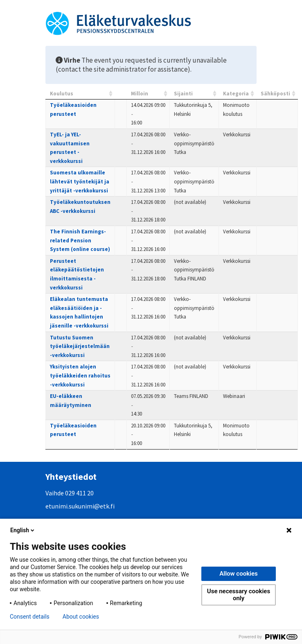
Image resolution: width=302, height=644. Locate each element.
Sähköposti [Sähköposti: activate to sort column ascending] (275, 94)
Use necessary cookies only (239, 595)
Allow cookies (239, 574)
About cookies (81, 617)
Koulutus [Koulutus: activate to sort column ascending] (62, 94)
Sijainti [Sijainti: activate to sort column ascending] (183, 94)
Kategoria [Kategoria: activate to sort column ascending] (236, 94)
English (23, 530)
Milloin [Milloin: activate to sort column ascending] (140, 94)
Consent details (30, 617)
